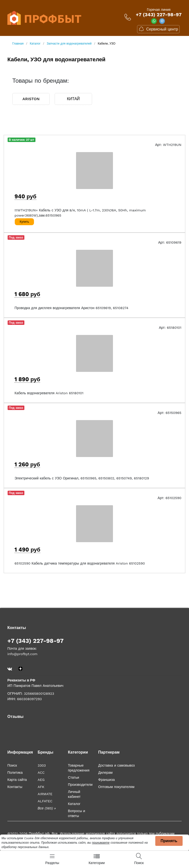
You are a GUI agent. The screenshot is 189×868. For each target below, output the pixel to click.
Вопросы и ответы (77, 813)
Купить (24, 222)
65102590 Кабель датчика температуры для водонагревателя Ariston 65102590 (80, 563)
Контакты (15, 787)
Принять (169, 841)
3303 (42, 765)
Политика (15, 773)
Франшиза (106, 780)
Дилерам (105, 773)
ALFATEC (45, 801)
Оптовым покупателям (116, 787)
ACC (41, 773)
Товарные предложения (79, 768)
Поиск (12, 765)
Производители (80, 785)
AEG (41, 780)
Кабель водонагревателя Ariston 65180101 (49, 393)
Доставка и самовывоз (117, 765)
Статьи (73, 777)
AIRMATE (45, 794)
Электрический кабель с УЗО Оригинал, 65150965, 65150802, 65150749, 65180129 (82, 478)
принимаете (101, 843)
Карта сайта (17, 780)
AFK (41, 787)
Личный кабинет (74, 794)
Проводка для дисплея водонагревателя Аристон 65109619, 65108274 (71, 308)
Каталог (74, 804)
